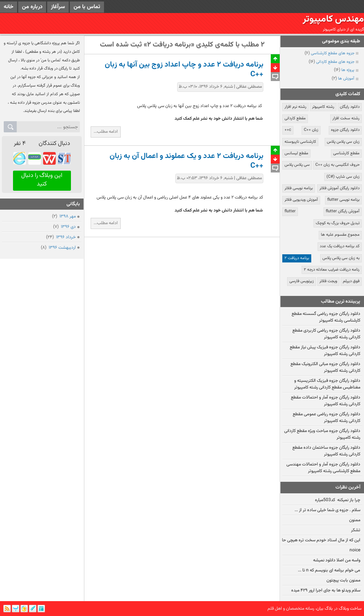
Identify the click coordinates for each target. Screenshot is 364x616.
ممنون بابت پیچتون (343, 580)
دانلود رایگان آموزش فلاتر (339, 188)
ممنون (355, 520)
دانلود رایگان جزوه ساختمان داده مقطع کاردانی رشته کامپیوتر (326, 451)
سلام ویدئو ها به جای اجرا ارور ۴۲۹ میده (326, 590)
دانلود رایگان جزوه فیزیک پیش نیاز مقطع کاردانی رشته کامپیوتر (325, 351)
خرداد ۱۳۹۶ (65, 237)
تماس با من (87, 7)
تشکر (356, 530)
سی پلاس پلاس (297, 165)
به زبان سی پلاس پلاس (341, 258)
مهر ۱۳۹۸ (67, 216)
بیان (320, 609)
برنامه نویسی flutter (343, 200)
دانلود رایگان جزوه (345, 130)
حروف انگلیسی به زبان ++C (337, 165)
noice (355, 550)
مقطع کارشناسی (346, 153)
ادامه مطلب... (106, 132)
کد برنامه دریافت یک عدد (340, 246)
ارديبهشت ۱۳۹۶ (62, 248)
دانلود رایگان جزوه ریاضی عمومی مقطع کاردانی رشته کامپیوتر (326, 417)
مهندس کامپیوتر (333, 19)
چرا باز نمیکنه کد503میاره (338, 500)
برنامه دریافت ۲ (297, 258)
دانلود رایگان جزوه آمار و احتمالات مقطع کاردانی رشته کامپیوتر (326, 401)
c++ (288, 130)
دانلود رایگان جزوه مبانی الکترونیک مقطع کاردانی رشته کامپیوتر (325, 367)
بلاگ (329, 609)
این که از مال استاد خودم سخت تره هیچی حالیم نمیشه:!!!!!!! (308, 540)
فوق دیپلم (351, 281)
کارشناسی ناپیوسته (300, 142)
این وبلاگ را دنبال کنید (42, 180)
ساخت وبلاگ (350, 609)
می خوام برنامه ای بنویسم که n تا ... (329, 570)
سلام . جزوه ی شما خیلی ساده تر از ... (327, 510)
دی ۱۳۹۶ (68, 227)
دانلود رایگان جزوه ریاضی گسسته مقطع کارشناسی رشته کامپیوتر (326, 317)
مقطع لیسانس (296, 153)
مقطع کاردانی (295, 118)
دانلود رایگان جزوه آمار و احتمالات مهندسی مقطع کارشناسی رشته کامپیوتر (323, 468)
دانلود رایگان (350, 107)
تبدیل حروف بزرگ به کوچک (338, 223)
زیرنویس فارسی (302, 281)
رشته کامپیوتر (323, 107)
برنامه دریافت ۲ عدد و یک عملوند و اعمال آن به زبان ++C (186, 161)
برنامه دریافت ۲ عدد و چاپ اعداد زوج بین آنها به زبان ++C (184, 70)
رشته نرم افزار (295, 107)
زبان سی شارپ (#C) (343, 177)
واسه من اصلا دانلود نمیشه (337, 560)
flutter (290, 211)
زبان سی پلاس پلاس (343, 142)
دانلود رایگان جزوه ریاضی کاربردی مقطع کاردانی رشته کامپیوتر (326, 334)
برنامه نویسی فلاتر (299, 188)
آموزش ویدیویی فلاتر (301, 200)
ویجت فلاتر (328, 281)
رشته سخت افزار (346, 118)
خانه (9, 7)
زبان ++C (311, 130)
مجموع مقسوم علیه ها (340, 235)
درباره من (32, 7)
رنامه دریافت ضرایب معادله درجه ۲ (332, 270)
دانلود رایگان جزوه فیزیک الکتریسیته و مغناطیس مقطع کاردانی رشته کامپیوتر (327, 384)
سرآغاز (58, 7)
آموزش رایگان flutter (343, 211)
